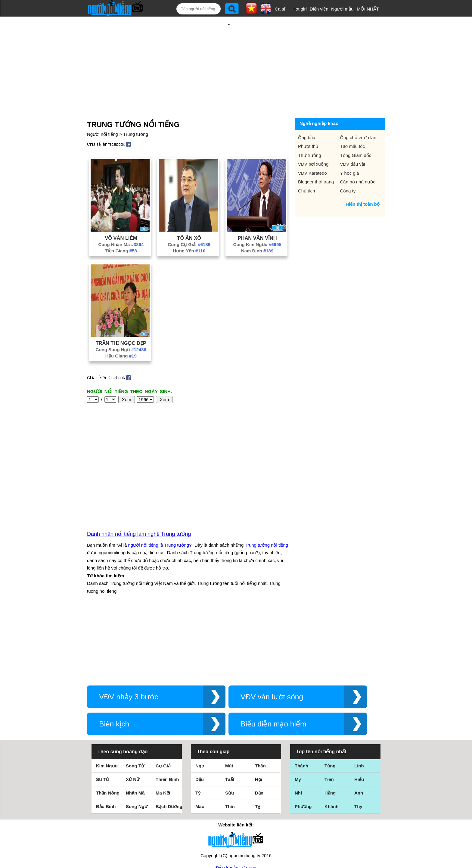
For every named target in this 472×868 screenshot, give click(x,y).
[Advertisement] (229, 56)
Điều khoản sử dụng (236, 803)
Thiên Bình (167, 715)
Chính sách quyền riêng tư (236, 834)
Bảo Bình (106, 742)
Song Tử (135, 701)
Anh (359, 728)
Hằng (330, 728)
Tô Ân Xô (189, 218)
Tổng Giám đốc (356, 136)
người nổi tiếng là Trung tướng (159, 480)
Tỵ (258, 742)
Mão (200, 742)
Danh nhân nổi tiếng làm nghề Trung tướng (139, 469)
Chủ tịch (306, 171)
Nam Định (257, 231)
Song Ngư (137, 742)
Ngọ (200, 701)
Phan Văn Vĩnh (257, 218)
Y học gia (350, 153)
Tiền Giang (121, 231)
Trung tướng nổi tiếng (266, 480)
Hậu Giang (121, 336)
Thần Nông (108, 728)
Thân (260, 701)
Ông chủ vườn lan (358, 118)
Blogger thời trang (316, 162)
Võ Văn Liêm (121, 218)
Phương (303, 742)
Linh (359, 701)
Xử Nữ (133, 715)
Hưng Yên (189, 231)
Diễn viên (319, 9)
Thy (358, 742)
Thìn (230, 742)
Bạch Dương (169, 742)
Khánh (332, 742)
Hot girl (300, 9)
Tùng (330, 701)
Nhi (298, 728)
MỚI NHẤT (368, 9)
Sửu (230, 728)
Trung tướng (136, 115)
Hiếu (359, 715)
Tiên (329, 715)
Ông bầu (307, 118)
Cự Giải (164, 701)
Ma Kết (163, 728)
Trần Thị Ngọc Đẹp (121, 323)
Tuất (230, 715)
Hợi (259, 715)
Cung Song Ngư (121, 330)
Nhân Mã (135, 728)
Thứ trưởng (310, 136)
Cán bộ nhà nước (358, 162)
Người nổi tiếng (102, 115)
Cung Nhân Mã (121, 225)
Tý (198, 728)
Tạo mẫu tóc (353, 127)
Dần (259, 728)
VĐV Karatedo (312, 153)
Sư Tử (102, 715)
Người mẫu (342, 9)
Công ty (348, 171)
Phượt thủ (308, 127)
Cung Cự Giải (189, 225)
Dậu (200, 715)
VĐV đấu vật (353, 144)
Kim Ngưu (107, 701)
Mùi (229, 701)
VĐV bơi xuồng (313, 144)
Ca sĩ (280, 9)
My (298, 715)
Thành (301, 701)
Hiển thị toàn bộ (363, 184)
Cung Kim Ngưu (257, 225)
